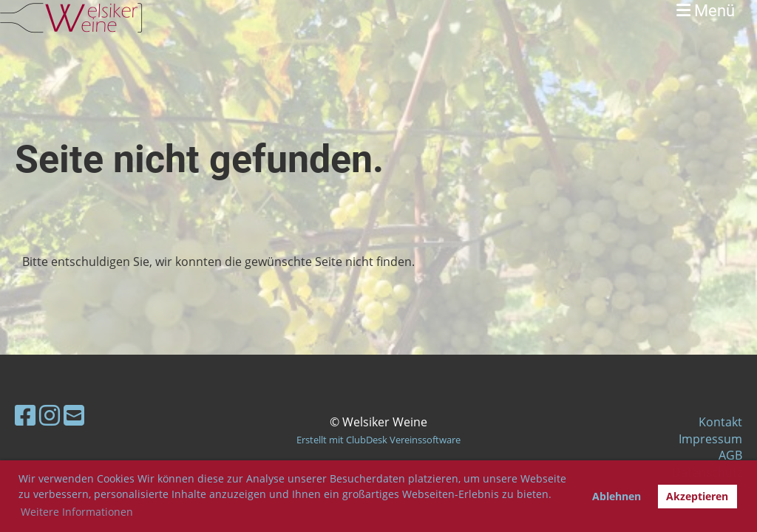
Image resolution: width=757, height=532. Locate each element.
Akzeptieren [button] (697, 496)
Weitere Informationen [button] (77, 512)
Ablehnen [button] (617, 496)
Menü (706, 11)
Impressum (710, 439)
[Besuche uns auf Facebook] (25, 415)
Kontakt (720, 422)
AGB (730, 455)
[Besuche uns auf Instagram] (50, 415)
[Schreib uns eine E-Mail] (74, 415)
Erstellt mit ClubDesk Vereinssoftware (378, 440)
